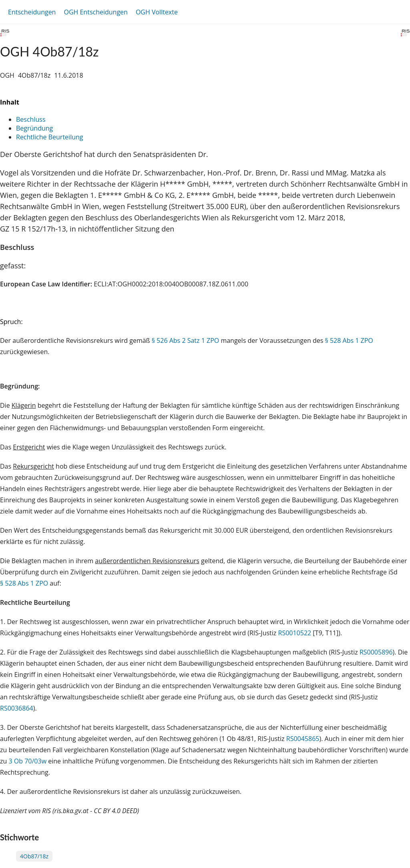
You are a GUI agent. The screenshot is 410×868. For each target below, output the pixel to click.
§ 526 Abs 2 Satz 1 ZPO (186, 340)
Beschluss (31, 119)
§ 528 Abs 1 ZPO (349, 340)
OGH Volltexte (157, 12)
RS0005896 (376, 652)
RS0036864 (17, 708)
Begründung (34, 128)
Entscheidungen (32, 12)
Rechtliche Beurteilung (49, 137)
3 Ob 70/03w (27, 761)
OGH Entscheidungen (95, 12)
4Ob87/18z (34, 856)
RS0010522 (295, 633)
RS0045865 (303, 739)
